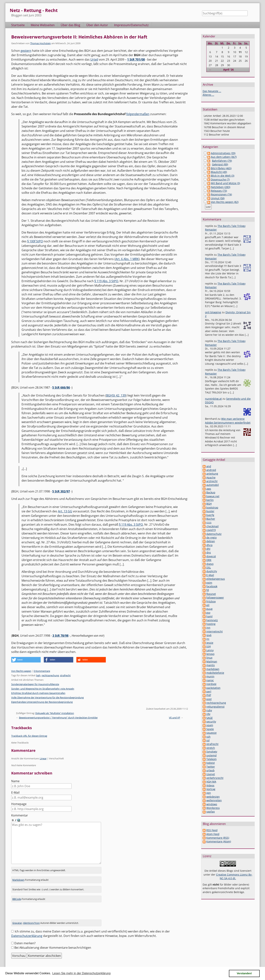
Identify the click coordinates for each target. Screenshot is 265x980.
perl (209, 691)
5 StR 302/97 (61, 491)
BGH (209, 504)
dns (209, 552)
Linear (43, 758)
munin (210, 676)
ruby (209, 710)
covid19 (211, 530)
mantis (211, 665)
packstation (213, 688)
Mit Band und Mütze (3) (225, 183)
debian (211, 541)
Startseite (18, 25)
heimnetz (212, 620)
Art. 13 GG (65, 511)
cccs (209, 522)
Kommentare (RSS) (218, 838)
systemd (211, 755)
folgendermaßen (138, 114)
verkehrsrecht (215, 778)
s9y (208, 714)
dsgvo (210, 564)
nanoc (210, 680)
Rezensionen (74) (221, 194)
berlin (210, 500)
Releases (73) (219, 191)
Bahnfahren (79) (222, 161)
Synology (212, 752)
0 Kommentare (42, 671)
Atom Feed (213, 834)
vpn (209, 793)
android (211, 470)
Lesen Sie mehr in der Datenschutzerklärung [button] (81, 973)
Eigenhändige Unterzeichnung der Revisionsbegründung (42, 702)
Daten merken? (25, 939)
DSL (209, 568)
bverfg (210, 515)
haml (209, 616)
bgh (38, 675)
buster (210, 511)
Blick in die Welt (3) (223, 176)
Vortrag (211, 789)
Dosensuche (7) (220, 179)
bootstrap (212, 507)
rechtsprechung (50, 675)
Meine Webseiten (43, 25)
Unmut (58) (218, 198)
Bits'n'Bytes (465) (221, 168)
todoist (211, 763)
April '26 (228, 70)
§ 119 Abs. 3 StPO (106, 281)
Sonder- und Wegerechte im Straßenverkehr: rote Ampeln (43, 689)
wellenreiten (214, 800)
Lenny (210, 650)
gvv (208, 613)
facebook (212, 586)
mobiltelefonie (215, 673)
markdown (213, 669)
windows (212, 804)
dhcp (209, 545)
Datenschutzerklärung (27, 931)
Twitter (211, 767)
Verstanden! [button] (244, 973)
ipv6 (209, 635)
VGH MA (211, 782)
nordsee (211, 684)
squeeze (211, 733)
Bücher (211, 519)
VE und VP (175, 718)
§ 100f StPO (35, 241)
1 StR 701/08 (136, 59)
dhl (208, 549)
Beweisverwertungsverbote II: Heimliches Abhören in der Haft (79, 37)
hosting (211, 624)
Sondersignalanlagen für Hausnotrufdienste (35, 684)
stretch (211, 748)
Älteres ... (208, 95)
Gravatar (17, 918)
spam (210, 725)
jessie (210, 643)
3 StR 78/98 (60, 636)
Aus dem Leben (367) (224, 157)
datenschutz (214, 534)
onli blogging (213, 312)
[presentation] (39, 908)
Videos (210, 785)
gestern (26, 51)
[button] (26, 660)
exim (209, 583)
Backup (211, 492)
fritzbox (211, 601)
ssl (208, 740)
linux (209, 658)
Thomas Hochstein (40, 43)
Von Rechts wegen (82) (225, 202)
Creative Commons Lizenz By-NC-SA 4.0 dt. (234, 876)
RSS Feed (212, 830)
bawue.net (213, 496)
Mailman (212, 661)
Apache (211, 477)
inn (208, 628)
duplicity (212, 571)
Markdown (18, 875)
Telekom (211, 759)
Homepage (19, 804)
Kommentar (20, 815)
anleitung (212, 474)
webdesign (213, 797)
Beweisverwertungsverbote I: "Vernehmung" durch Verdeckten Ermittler (58, 718)
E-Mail (15, 793)
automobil (213, 485)
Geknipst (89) (220, 164)
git (208, 605)
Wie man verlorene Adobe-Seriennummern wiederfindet (228, 421)
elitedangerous (216, 579)
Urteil (94, 59)
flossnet (211, 594)
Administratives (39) (223, 153)
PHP (209, 695)
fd (208, 590)
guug (209, 609)
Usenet (211, 774)
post (209, 699)
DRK (209, 560)
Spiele (210, 729)
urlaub (210, 770)
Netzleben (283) (221, 187)
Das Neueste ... (212, 91)
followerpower (215, 598)
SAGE (210, 718)
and (209, 466)
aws (209, 489)
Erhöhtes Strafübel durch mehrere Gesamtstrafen (38, 693)
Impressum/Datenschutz (131, 25)
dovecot (211, 556)
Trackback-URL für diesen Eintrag (29, 736)
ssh (208, 737)
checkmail (212, 526)
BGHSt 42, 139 (116, 395)
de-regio (211, 538)
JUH (209, 646)
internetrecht (214, 631)
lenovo (210, 654)
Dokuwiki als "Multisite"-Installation (55, 713)
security (211, 722)
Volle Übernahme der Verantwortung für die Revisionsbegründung (47, 697)
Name (15, 781)
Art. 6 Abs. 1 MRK (127, 259)
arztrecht (212, 481)
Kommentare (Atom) (219, 841)
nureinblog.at (213, 399)
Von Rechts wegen (21, 671)
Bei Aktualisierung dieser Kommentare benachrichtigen (53, 943)
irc (208, 639)
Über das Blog (70, 25)
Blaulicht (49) (219, 172)
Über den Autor (97, 25)
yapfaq (211, 812)
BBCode (17, 895)
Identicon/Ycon (31, 918)
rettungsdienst (215, 707)
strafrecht (65, 675)
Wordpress (213, 808)
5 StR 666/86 (61, 388)
